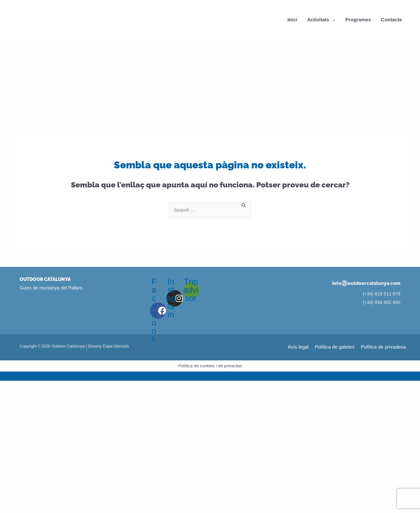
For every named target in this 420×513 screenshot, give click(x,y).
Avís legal (300, 347)
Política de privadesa (384, 347)
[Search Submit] (244, 205)
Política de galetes (336, 347)
